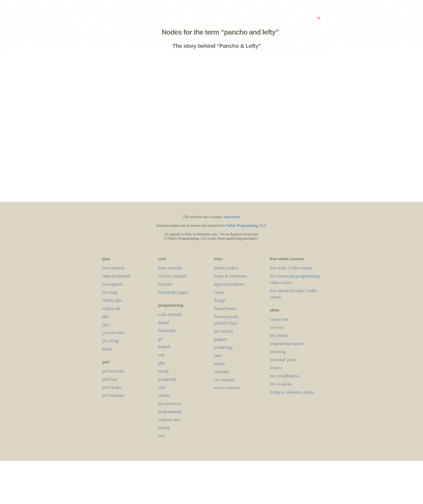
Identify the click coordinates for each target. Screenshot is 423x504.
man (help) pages (173, 292)
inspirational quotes (287, 344)
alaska (219, 363)
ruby (162, 387)
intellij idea (112, 300)
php (161, 363)
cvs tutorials (224, 380)
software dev (169, 420)
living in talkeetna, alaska (292, 392)
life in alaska (281, 384)
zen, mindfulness (284, 376)
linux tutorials (170, 268)
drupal (164, 322)
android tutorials (116, 276)
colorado (221, 372)
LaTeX (218, 355)
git (160, 339)
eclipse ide (111, 308)
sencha (164, 395)
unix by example (173, 276)
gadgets (221, 339)
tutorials (165, 284)
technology (224, 347)
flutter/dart (167, 331)
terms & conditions (231, 276)
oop (161, 355)
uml (161, 436)
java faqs (110, 292)
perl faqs (110, 379)
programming (170, 412)
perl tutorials (113, 371)
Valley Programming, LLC (247, 226)
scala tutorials (170, 314)
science (276, 368)
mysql (163, 371)
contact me (279, 319)
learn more (232, 217)
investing (278, 352)
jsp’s (106, 325)
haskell (164, 347)
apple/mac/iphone (229, 284)
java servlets (113, 333)
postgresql (167, 379)
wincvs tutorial (227, 388)
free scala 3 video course (291, 268)
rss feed (276, 327)
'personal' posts (283, 360)
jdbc (106, 317)
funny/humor (225, 308)
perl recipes (112, 387)
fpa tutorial (224, 331)
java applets (112, 284)
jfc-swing (110, 341)
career (219, 292)
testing (164, 428)
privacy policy (226, 268)
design (220, 300)
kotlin (107, 349)
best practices (170, 403)
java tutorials (113, 268)
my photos (279, 335)
